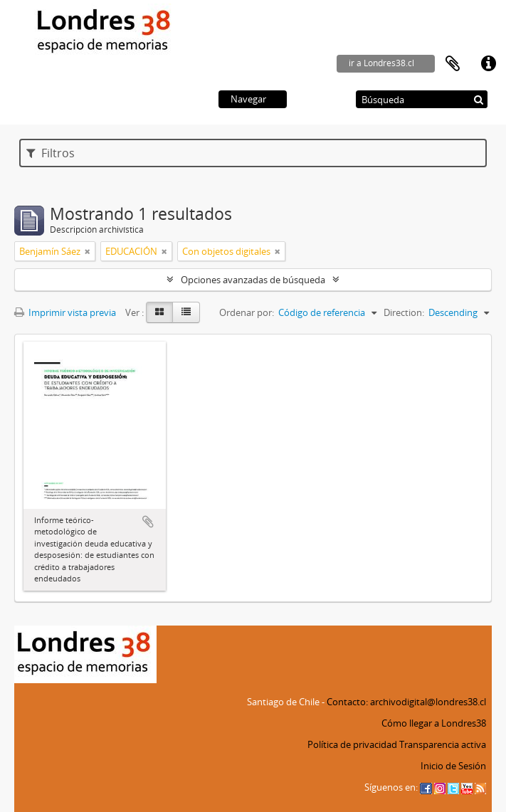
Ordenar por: (247, 312)
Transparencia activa (443, 744)
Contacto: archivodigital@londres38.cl (406, 702)
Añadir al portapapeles (148, 522)
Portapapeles (453, 64)
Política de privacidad (352, 744)
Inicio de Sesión (453, 766)
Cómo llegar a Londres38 (434, 723)
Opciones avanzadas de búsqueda (253, 280)
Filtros (51, 153)
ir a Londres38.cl (381, 63)
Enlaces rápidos (488, 64)
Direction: (404, 312)
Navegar (248, 99)
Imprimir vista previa (65, 312)
